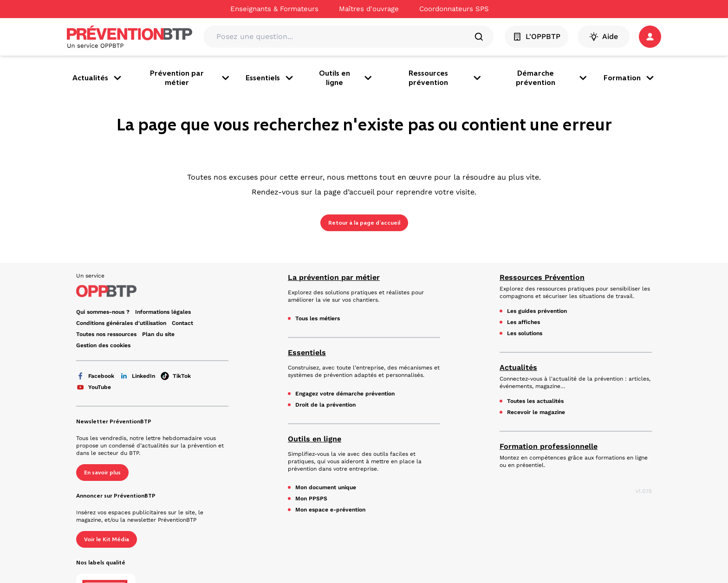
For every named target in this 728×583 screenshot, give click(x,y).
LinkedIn (137, 376)
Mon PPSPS (311, 499)
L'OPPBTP (536, 37)
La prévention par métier (334, 277)
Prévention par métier (190, 78)
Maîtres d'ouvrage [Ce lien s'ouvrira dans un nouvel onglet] (369, 9)
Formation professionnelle (549, 446)
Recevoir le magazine (536, 412)
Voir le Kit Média (107, 539)
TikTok (176, 376)
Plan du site (158, 334)
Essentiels (270, 78)
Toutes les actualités (535, 401)
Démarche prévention (552, 78)
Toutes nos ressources (106, 334)
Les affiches (523, 322)
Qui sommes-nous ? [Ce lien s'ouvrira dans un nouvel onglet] (103, 312)
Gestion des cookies (103, 345)
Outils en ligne (346, 78)
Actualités (98, 78)
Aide (604, 37)
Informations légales (163, 312)
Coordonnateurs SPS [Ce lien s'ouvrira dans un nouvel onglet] (454, 9)
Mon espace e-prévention (330, 510)
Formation (630, 78)
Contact (182, 323)
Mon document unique (326, 487)
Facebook (95, 376)
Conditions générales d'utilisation (121, 323)
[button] (650, 37)
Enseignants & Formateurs (274, 9)
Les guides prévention (537, 311)
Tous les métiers (318, 318)
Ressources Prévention (542, 277)
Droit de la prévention (325, 405)
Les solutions (525, 333)
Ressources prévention (446, 78)
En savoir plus (102, 473)
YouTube (94, 387)
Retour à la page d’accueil (364, 223)
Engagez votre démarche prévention (345, 394)
